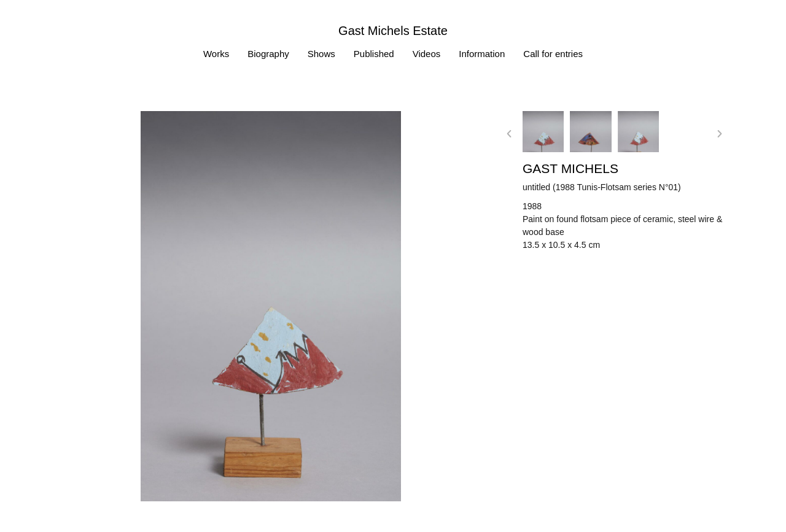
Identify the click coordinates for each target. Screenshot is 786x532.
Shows (321, 54)
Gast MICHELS (570, 168)
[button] (509, 134)
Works (216, 54)
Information (482, 54)
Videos (427, 54)
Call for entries (553, 54)
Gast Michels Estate (393, 31)
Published (374, 54)
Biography (268, 54)
